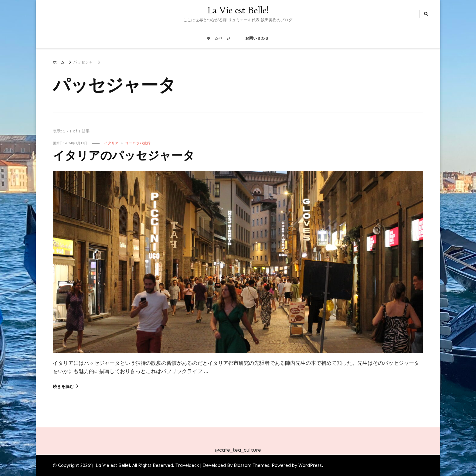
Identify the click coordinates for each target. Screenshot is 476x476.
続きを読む (66, 386)
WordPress (310, 465)
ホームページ (219, 38)
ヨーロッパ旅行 (138, 143)
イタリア (111, 143)
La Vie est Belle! (238, 10)
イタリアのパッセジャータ (124, 156)
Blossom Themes (252, 465)
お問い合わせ (257, 38)
